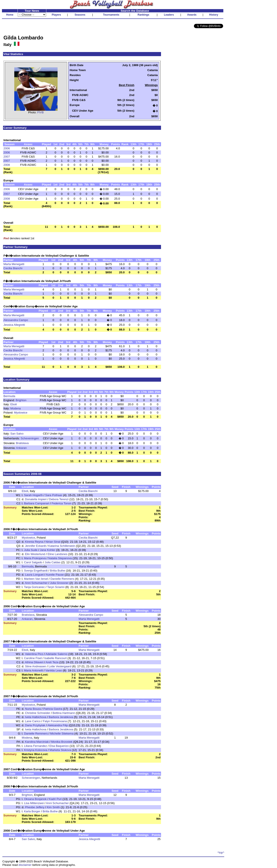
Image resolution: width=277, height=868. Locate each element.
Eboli (14, 404)
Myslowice (21, 413)
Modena (16, 408)
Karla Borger (32, 811)
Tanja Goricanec (34, 587)
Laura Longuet (34, 575)
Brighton (21, 400)
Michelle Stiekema (62, 734)
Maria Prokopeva (35, 558)
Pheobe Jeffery (35, 807)
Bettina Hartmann (64, 713)
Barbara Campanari (37, 503)
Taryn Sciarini (56, 587)
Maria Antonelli (33, 670)
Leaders (169, 15)
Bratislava (22, 443)
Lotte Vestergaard (60, 666)
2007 (7, 157)
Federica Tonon (61, 503)
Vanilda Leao (54, 670)
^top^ (221, 853)
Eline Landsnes (57, 554)
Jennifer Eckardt (35, 546)
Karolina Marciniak (37, 742)
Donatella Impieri (36, 499)
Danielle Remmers (62, 579)
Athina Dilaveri (34, 662)
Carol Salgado (33, 562)
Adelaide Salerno (56, 654)
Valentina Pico (34, 654)
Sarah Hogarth (33, 495)
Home (10, 15)
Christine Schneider (37, 713)
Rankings (143, 15)
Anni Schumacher (36, 583)
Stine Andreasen (35, 666)
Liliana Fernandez (35, 746)
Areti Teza (52, 662)
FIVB (40, 112)
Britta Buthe (58, 571)
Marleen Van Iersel (36, 579)
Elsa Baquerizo (59, 746)
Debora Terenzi (59, 499)
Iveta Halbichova (36, 717)
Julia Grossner (59, 583)
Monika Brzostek (62, 742)
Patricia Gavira (53, 709)
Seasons (80, 15)
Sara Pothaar (54, 495)
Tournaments (111, 15)
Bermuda (9, 396)
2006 (7, 148)
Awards (192, 15)
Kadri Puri (56, 799)
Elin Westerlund (35, 554)
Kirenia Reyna (34, 542)
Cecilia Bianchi (13, 268)
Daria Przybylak (35, 725)
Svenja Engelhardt (36, 571)
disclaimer (25, 865)
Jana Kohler (48, 550)
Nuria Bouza (33, 709)
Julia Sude (31, 550)
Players (56, 15)
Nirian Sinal (53, 542)
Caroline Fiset (33, 658)
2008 (7, 165)
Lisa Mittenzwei (34, 803)
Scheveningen (30, 438)
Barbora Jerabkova (61, 717)
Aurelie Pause (55, 575)
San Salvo (17, 434)
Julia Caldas (53, 562)
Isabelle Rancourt (55, 658)
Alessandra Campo (16, 320)
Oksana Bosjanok (35, 799)
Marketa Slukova (60, 750)
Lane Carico (33, 721)
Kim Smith (53, 807)
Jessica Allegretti (14, 325)
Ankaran (21, 448)
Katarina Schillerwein (62, 546)
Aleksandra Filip (58, 725)
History (214, 15)
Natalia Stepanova (60, 558)
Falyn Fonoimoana (55, 721)
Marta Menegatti (14, 264)
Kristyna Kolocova (36, 750)
